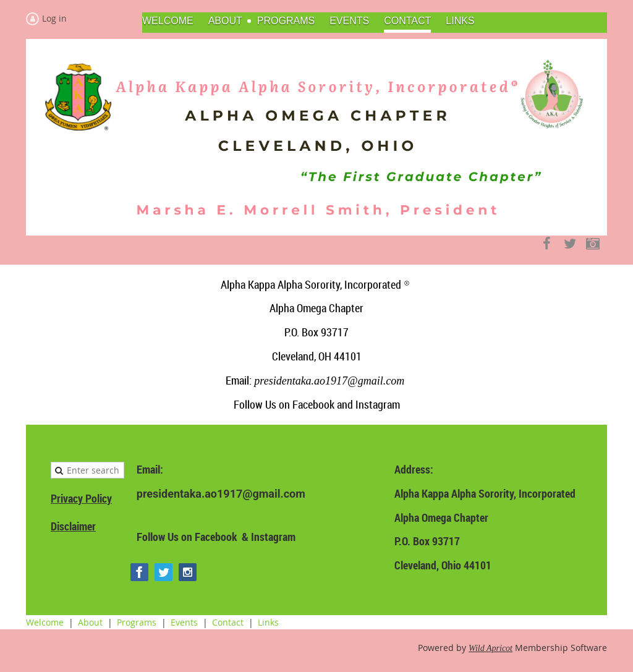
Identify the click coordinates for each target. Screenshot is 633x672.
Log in (54, 18)
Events (184, 622)
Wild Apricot (491, 648)
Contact (228, 622)
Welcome (45, 622)
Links (268, 622)
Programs (137, 622)
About (90, 622)
